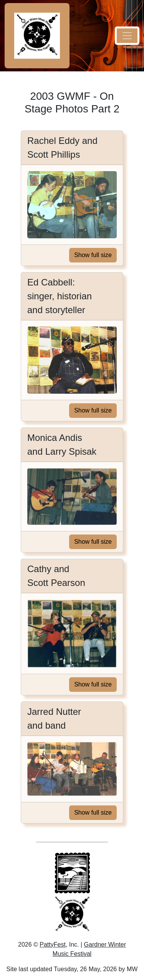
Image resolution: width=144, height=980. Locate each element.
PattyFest (53, 945)
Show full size (93, 255)
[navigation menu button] (127, 36)
